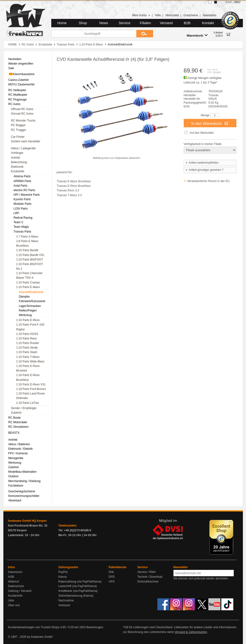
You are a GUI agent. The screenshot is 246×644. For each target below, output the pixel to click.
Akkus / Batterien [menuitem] (19, 444)
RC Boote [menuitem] (15, 418)
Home (62, 23)
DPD (112, 577)
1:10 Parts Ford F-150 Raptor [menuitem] (30, 327)
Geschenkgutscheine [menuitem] (22, 491)
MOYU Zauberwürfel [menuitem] (21, 84)
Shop (83, 23)
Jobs (11, 600)
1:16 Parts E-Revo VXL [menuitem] (31, 384)
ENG (229, 2)
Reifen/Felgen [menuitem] (28, 311)
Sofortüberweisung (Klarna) (76, 596)
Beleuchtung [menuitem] (19, 162)
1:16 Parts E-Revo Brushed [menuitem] (28, 368)
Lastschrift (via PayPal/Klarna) (78, 586)
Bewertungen (95, 627)
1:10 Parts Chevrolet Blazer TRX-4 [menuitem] (29, 275)
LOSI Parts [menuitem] (21, 209)
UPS (112, 582)
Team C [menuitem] (19, 222)
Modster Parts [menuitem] (23, 204)
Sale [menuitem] (11, 68)
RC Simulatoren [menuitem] (19, 427)
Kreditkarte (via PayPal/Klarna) (78, 591)
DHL (112, 572)
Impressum (15, 572)
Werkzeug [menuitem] (25, 315)
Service (125, 23)
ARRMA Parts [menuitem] (23, 181)
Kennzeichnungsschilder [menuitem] (24, 496)
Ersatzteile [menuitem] (18, 171)
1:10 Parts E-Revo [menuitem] (28, 320)
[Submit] (145, 34)
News (104, 23)
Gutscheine (191, 15)
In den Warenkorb (210, 123)
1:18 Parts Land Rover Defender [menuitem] (31, 396)
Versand (166, 23)
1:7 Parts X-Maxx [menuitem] (27, 237)
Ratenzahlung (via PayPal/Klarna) (80, 582)
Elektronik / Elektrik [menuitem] (21, 449)
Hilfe (158, 15)
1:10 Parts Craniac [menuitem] (28, 283)
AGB (11, 577)
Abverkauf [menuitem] (15, 500)
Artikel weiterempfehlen (202, 163)
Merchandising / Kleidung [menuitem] (25, 481)
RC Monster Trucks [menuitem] (23, 121)
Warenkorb (197, 35)
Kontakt (208, 23)
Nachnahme (66, 600)
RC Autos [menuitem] (14, 104)
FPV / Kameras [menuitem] (18, 453)
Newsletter (210, 15)
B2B (187, 23)
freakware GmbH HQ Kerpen (27, 521)
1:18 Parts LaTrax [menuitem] (28, 403)
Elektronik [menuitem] (17, 167)
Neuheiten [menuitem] (15, 59)
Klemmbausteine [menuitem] (21, 74)
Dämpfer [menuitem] (24, 297)
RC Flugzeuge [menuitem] (18, 100)
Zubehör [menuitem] (16, 413)
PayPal (63, 572)
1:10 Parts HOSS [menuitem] (27, 334)
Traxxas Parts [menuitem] (23, 232)
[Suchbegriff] (94, 34)
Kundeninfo (15, 596)
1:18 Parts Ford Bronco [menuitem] (31, 389)
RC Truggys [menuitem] (19, 130)
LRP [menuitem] (16, 213)
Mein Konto (141, 15)
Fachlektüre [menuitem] (16, 486)
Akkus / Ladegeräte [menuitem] (23, 148)
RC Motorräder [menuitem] (18, 422)
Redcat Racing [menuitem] (23, 218)
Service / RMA (147, 572)
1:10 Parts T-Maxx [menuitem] (28, 357)
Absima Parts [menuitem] (22, 176)
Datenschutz (16, 586)
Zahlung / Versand (20, 591)
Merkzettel (172, 15)
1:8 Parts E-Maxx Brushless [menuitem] (27, 243)
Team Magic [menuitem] (21, 227)
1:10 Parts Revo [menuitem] (27, 339)
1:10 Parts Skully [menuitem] (27, 348)
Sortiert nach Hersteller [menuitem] (26, 141)
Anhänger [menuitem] (17, 153)
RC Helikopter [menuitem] (17, 90)
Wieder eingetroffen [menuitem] (21, 64)
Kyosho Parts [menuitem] (22, 199)
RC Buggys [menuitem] (18, 125)
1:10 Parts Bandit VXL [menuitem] (30, 255)
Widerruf (14, 582)
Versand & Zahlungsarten (191, 632)
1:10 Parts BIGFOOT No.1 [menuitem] (30, 266)
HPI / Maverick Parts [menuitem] (27, 195)
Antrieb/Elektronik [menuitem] (31, 292)
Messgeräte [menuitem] (16, 458)
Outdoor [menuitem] (14, 476)
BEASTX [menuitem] (14, 433)
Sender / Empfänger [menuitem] (24, 408)
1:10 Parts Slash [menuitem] (27, 352)
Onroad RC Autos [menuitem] (22, 114)
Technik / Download (150, 577)
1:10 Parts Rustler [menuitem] (28, 343)
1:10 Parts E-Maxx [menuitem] (28, 287)
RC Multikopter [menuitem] (18, 95)
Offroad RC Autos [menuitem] (22, 109)
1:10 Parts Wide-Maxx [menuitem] (30, 361)
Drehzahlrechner (148, 582)
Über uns (14, 605)
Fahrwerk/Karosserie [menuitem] (32, 301)
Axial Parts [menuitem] (20, 186)
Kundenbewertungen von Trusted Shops (34, 627)
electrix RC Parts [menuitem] (24, 190)
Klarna (63, 577)
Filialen (145, 23)
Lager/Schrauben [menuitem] (30, 306)
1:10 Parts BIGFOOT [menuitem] (30, 260)
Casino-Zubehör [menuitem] (19, 80)
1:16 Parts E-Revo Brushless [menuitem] (28, 377)
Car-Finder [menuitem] (18, 137)
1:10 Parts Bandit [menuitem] (27, 250)
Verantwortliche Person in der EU (209, 181)
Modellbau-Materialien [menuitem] (23, 472)
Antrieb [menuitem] (16, 158)
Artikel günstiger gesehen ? (204, 170)
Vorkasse (64, 605)
